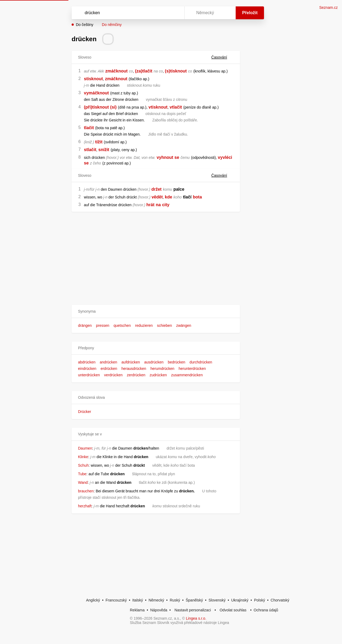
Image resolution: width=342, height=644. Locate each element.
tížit (99, 142)
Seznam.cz (329, 7)
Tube (82, 474)
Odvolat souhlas (233, 610)
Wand (83, 482)
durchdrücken (201, 362)
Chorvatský (280, 600)
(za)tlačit (144, 71)
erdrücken (109, 369)
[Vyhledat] (127, 13)
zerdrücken (136, 375)
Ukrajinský (240, 600)
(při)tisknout (96, 107)
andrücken (108, 362)
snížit (104, 150)
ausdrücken (154, 362)
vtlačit (176, 107)
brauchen (86, 491)
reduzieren (144, 325)
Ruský (175, 600)
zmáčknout (116, 71)
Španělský (194, 600)
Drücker (85, 412)
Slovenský (217, 600)
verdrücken (113, 375)
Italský (138, 600)
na (158, 205)
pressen (103, 325)
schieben (165, 325)
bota (197, 197)
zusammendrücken (187, 375)
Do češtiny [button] (85, 25)
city (166, 205)
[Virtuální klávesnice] (175, 13)
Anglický (93, 600)
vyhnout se (168, 157)
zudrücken (158, 375)
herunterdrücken (192, 369)
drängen (85, 325)
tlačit (89, 128)
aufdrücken (131, 362)
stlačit (90, 150)
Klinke (83, 457)
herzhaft (85, 506)
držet (156, 189)
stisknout (93, 79)
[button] (156, 311)
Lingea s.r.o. (196, 618)
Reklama (137, 610)
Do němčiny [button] (112, 25)
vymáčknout (96, 93)
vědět (157, 197)
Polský (260, 600)
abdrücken (87, 362)
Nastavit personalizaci (193, 610)
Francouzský (116, 600)
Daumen (85, 448)
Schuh (83, 465)
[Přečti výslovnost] (108, 39)
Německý (156, 600)
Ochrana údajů (266, 610)
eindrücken (87, 369)
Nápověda (159, 610)
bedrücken (176, 362)
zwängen (184, 325)
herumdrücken (162, 369)
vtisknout (158, 107)
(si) (113, 107)
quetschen (122, 325)
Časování (222, 57)
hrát (150, 205)
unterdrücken (89, 375)
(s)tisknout (176, 71)
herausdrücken (134, 369)
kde (169, 197)
